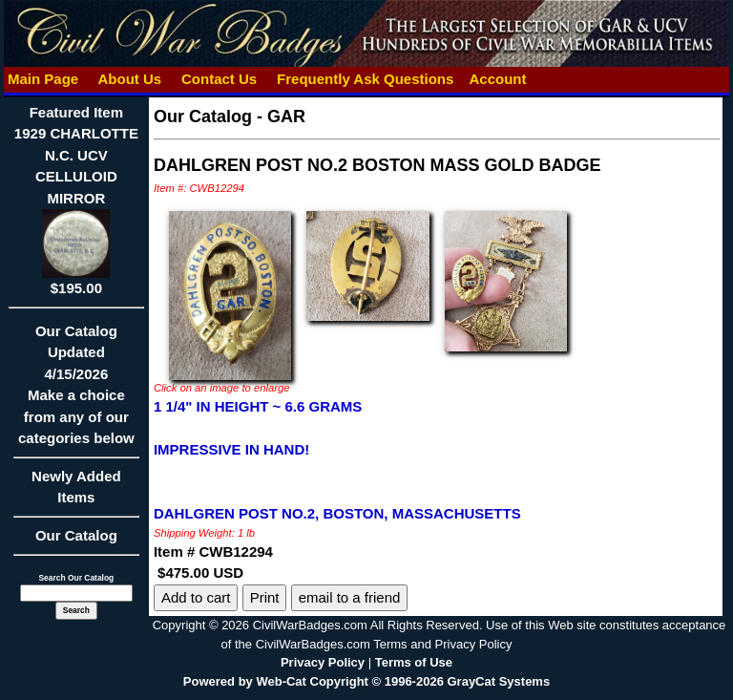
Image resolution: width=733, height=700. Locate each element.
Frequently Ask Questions (366, 79)
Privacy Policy (323, 662)
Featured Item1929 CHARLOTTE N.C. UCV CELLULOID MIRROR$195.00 (76, 200)
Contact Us (220, 79)
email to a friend (350, 597)
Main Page (43, 79)
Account (497, 79)
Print (265, 597)
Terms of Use (414, 662)
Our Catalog (76, 535)
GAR (286, 117)
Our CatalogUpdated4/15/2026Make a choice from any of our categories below (76, 391)
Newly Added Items (76, 493)
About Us (130, 79)
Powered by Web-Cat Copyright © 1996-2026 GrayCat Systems (366, 681)
